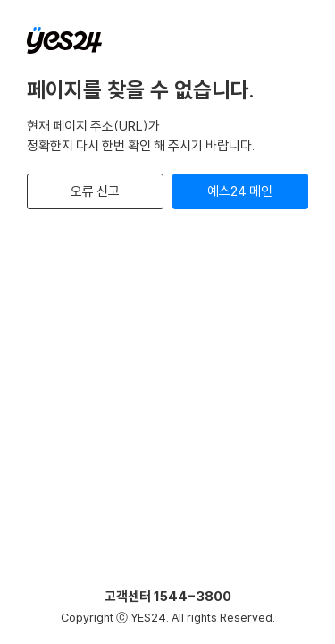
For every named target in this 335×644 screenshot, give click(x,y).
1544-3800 (193, 596)
